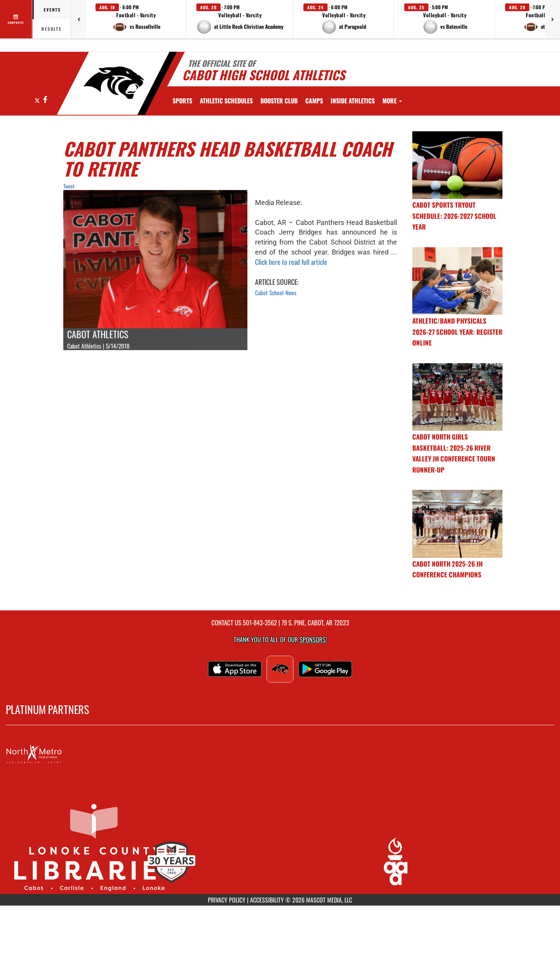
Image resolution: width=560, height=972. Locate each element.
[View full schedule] (16, 19)
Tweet (69, 186)
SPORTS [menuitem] (182, 101)
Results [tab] (52, 29)
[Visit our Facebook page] (45, 100)
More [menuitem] (392, 101)
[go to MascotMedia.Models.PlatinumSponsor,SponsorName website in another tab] (280, 754)
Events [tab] (52, 10)
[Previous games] (79, 19)
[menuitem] (226, 101)
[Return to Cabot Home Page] (113, 83)
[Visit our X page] (38, 100)
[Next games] (552, 19)
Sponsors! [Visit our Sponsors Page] (313, 639)
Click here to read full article (291, 262)
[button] (136, 19)
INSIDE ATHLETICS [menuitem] (353, 101)
